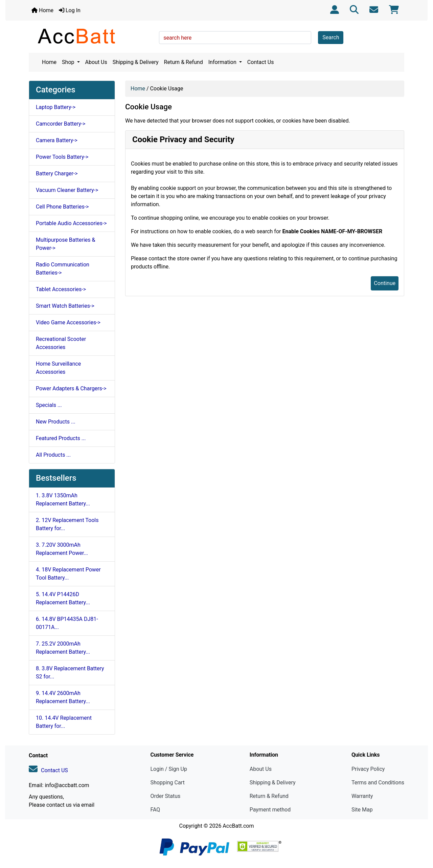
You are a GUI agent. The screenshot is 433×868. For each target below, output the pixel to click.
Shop (69, 62)
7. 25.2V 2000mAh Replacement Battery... (63, 648)
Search (331, 37)
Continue (385, 283)
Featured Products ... (61, 438)
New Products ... (56, 422)
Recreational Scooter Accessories (61, 343)
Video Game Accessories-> (68, 322)
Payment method (270, 810)
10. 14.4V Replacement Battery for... (64, 722)
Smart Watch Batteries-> (65, 306)
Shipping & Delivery (136, 62)
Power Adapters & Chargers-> (71, 388)
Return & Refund (184, 62)
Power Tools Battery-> (62, 157)
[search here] (235, 38)
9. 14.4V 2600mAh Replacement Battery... (63, 697)
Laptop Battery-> (56, 107)
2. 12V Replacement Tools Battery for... (67, 524)
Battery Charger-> (57, 173)
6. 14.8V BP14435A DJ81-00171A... (67, 623)
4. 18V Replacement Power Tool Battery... (68, 574)
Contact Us (261, 62)
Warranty (362, 796)
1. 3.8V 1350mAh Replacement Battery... (63, 500)
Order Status (165, 796)
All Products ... (53, 455)
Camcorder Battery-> (61, 124)
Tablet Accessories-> (61, 289)
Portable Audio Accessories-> (71, 223)
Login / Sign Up (169, 769)
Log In (70, 10)
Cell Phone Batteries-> (62, 207)
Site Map (362, 810)
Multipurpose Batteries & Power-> (65, 244)
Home (42, 10)
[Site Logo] (92, 36)
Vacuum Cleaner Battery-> (67, 190)
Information (223, 62)
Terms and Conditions (378, 783)
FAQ (155, 810)
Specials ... (49, 405)
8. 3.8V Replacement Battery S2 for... (70, 672)
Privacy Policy (368, 769)
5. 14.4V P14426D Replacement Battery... (63, 598)
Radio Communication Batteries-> (63, 269)
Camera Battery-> (57, 140)
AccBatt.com (238, 826)
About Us (96, 62)
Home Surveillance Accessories (58, 368)
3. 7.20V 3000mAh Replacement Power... (62, 549)
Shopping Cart (167, 783)
